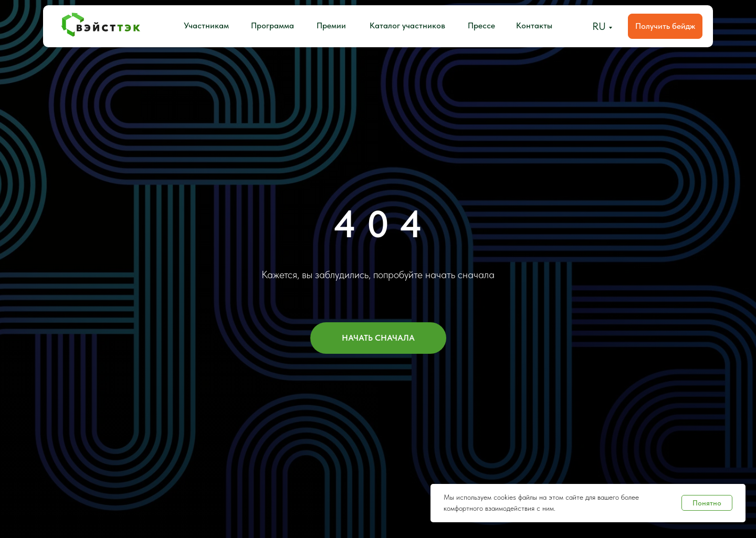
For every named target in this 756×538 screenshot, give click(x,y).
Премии (331, 25)
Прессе (481, 25)
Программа (272, 25)
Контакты (534, 25)
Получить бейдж (665, 26)
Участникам (206, 25)
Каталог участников (407, 25)
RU (599, 26)
